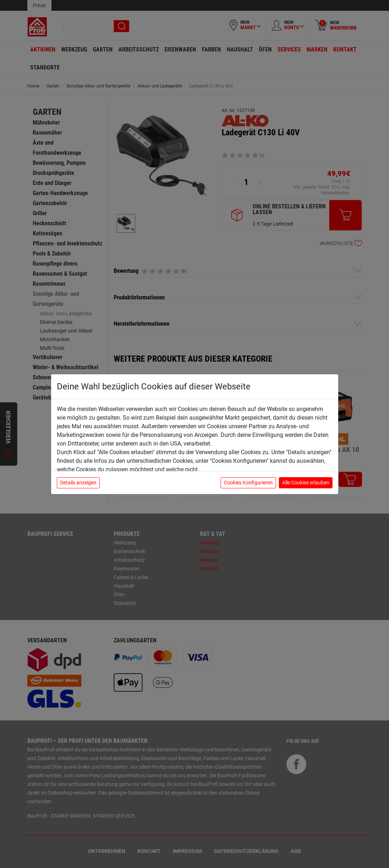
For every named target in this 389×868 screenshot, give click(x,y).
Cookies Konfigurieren (248, 483)
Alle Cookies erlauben (306, 483)
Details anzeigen (78, 483)
